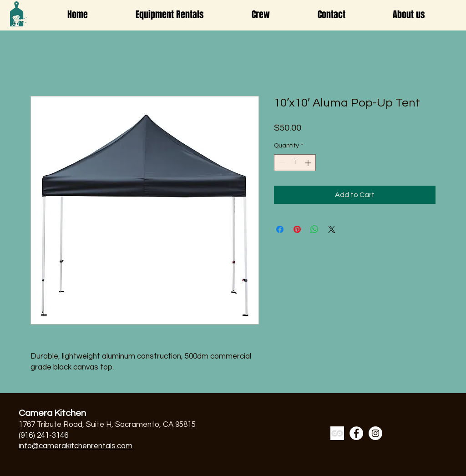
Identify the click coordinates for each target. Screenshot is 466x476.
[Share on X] (332, 229)
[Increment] (309, 163)
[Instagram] (375, 433)
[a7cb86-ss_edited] (337, 433)
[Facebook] (356, 433)
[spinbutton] (295, 163)
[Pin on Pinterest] (297, 229)
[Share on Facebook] (280, 229)
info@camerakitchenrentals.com (76, 446)
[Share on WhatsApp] (314, 229)
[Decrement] (281, 163)
